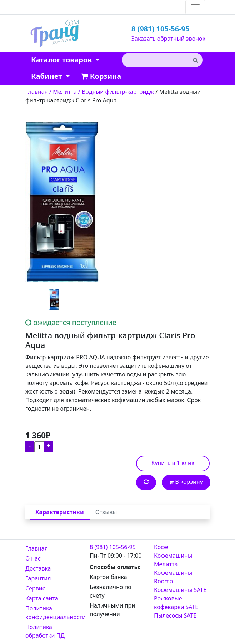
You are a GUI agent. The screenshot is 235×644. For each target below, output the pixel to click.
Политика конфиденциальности (53, 613)
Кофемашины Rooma (173, 577)
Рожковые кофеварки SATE (176, 603)
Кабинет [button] (47, 76)
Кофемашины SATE (180, 590)
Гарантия (38, 578)
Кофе (161, 547)
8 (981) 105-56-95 (161, 29)
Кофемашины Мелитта (173, 560)
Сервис (35, 588)
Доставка (38, 568)
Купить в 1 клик (173, 463)
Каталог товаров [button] (62, 60)
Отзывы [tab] (106, 512)
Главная (37, 548)
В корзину (186, 482)
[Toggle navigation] (195, 7)
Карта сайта (42, 598)
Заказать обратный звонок (168, 39)
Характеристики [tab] (60, 512)
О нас (33, 558)
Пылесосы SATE (175, 615)
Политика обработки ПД (45, 631)
